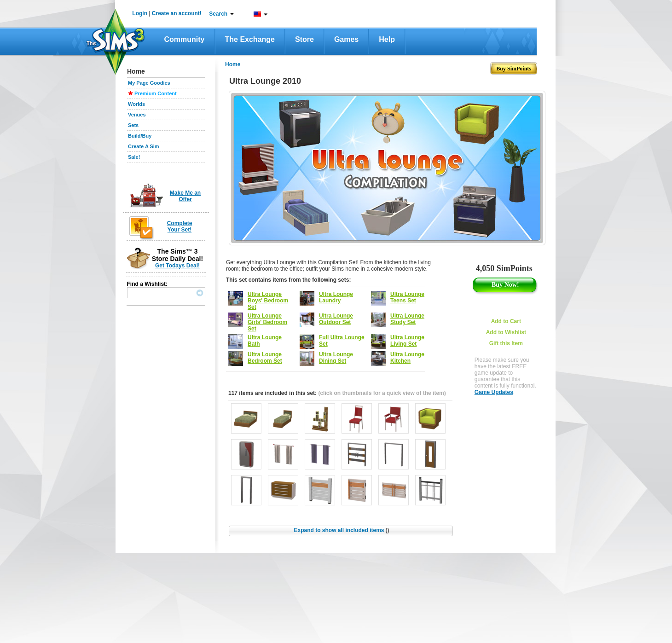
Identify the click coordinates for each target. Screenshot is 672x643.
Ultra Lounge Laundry (336, 297)
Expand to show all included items (341, 530)
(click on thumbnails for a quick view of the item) (382, 393)
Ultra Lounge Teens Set (407, 297)
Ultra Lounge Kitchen (407, 358)
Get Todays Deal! (177, 266)
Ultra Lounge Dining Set (336, 358)
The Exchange (250, 39)
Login (140, 13)
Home (233, 64)
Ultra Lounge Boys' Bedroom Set (268, 301)
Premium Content (156, 93)
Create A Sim (144, 146)
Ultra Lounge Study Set (407, 319)
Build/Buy (140, 136)
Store (304, 39)
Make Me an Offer (185, 196)
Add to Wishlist (506, 332)
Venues (137, 115)
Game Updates (494, 392)
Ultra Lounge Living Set (407, 341)
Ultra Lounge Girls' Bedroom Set (267, 322)
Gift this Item (506, 343)
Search (218, 14)
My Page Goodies (149, 83)
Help (387, 39)
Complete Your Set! (180, 226)
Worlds (136, 104)
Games (346, 39)
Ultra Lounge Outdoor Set (336, 319)
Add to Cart (506, 321)
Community (185, 39)
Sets (133, 125)
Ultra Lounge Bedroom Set (265, 358)
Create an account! (177, 13)
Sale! (134, 157)
